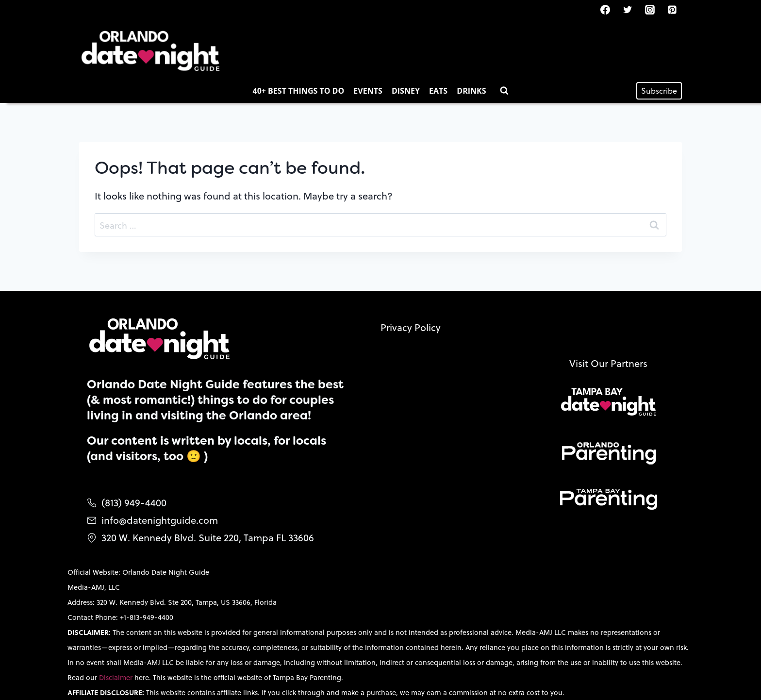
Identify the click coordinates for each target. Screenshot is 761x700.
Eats (438, 91)
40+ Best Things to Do (299, 91)
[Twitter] (628, 10)
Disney (406, 91)
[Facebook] (605, 10)
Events (368, 91)
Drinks (471, 91)
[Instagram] (650, 10)
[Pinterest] (672, 10)
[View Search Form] (504, 91)
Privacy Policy (411, 327)
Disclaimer (117, 677)
